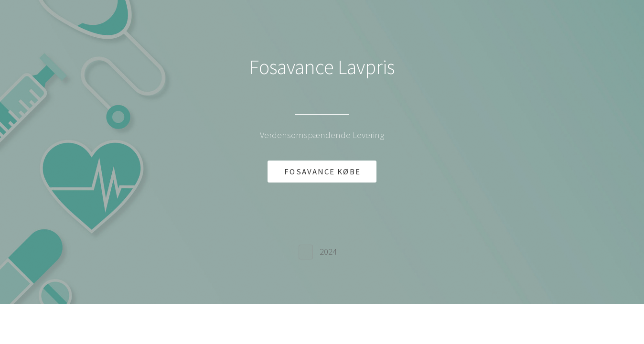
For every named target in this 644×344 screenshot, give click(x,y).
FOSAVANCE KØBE (322, 172)
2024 (328, 252)
